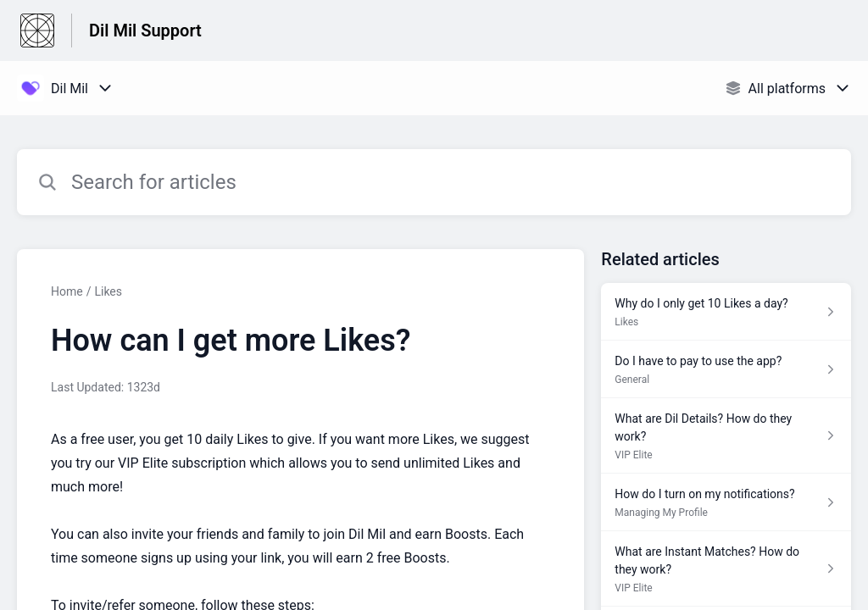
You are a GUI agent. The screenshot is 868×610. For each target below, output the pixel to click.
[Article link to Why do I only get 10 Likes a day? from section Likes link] (726, 312)
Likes (108, 291)
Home (67, 291)
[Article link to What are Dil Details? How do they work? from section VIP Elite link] (726, 436)
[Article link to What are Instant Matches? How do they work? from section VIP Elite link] (726, 569)
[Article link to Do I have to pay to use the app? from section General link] (726, 369)
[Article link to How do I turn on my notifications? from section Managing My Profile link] (726, 502)
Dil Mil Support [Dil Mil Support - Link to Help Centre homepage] (145, 30)
